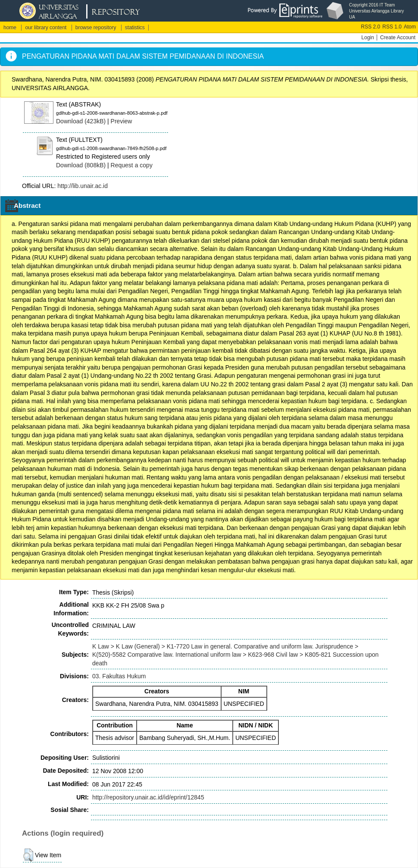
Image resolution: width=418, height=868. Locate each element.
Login (368, 38)
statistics (135, 28)
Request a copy (132, 165)
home (10, 28)
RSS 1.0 (392, 27)
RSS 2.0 (371, 27)
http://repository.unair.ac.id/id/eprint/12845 (148, 797)
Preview (122, 121)
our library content (46, 28)
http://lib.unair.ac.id (83, 186)
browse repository (96, 28)
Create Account (398, 38)
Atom (410, 27)
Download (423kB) (81, 121)
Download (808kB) (81, 165)
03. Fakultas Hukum (119, 676)
